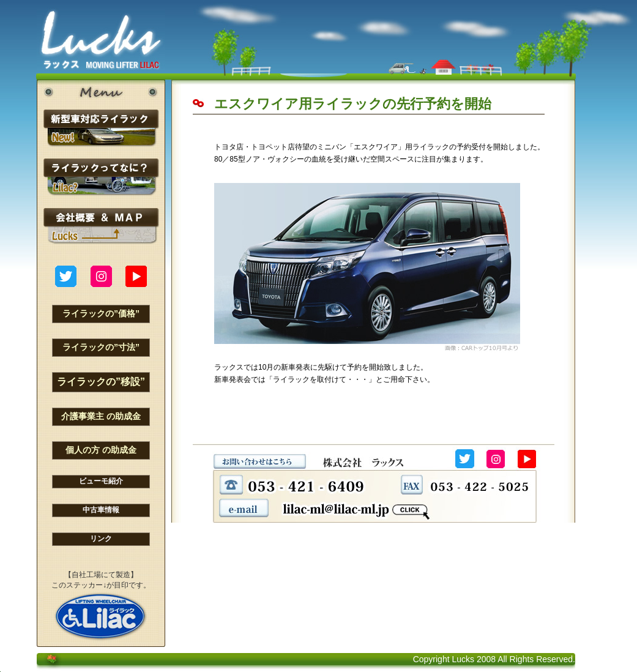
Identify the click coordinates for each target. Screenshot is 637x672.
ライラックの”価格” (101, 313)
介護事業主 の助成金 (101, 416)
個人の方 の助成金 (101, 450)
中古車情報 (101, 510)
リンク (101, 539)
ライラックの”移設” (101, 382)
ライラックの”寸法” (101, 347)
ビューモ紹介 (101, 481)
